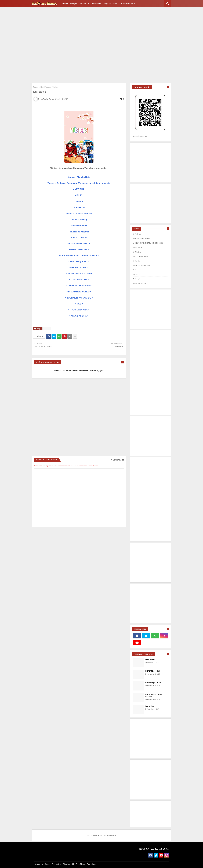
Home (65, 4)
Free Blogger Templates (86, 864)
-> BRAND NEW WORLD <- (79, 292)
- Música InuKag (79, 220)
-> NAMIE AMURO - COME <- (79, 274)
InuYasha (84, 4)
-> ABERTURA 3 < (79, 238)
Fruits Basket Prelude (143, 238)
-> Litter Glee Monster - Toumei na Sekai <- (79, 256)
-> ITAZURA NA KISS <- (79, 310)
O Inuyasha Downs (142, 256)
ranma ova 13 (140, 283)
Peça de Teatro (111, 4)
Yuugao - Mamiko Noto (79, 177)
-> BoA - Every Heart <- (79, 262)
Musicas (48, 87)
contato (138, 274)
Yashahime (97, 4)
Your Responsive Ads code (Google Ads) (102, 835)
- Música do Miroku (79, 226)
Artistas (138, 234)
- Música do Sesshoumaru (79, 213)
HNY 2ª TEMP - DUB (153, 671)
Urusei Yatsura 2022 (129, 4)
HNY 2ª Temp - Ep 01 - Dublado (153, 695)
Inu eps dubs (150, 659)
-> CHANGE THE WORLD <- (79, 286)
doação (138, 279)
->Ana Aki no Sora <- (79, 316)
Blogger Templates (53, 864)
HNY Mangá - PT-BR (153, 683)
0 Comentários (118, 460)
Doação (74, 4)
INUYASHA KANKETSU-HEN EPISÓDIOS (149, 243)
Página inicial (38, 87)
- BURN (79, 195)
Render (138, 261)
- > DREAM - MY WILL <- (79, 268)
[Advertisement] (102, 27)
